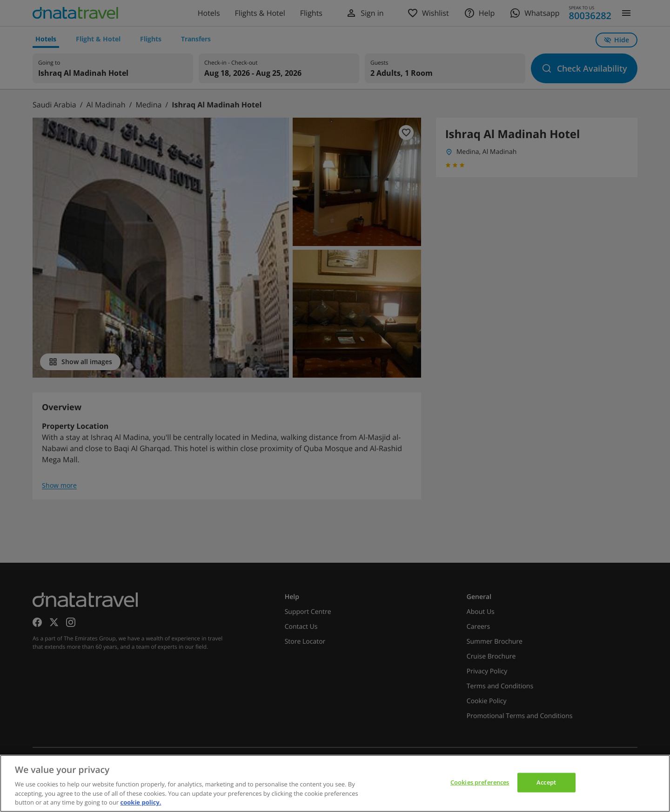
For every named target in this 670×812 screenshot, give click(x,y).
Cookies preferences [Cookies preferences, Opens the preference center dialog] (480, 782)
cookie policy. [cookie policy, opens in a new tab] (141, 802)
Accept (546, 782)
